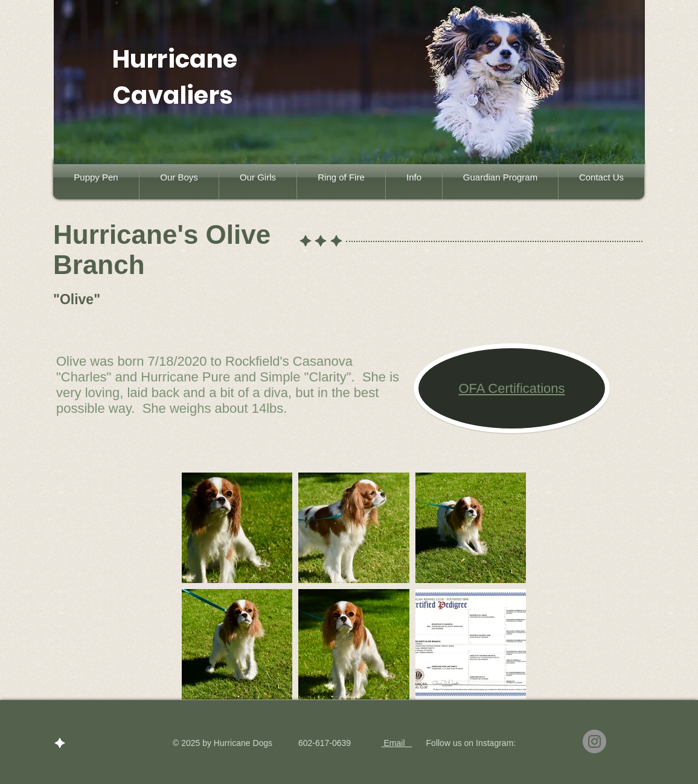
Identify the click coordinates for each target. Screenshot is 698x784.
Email (397, 743)
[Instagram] (594, 741)
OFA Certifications (511, 388)
